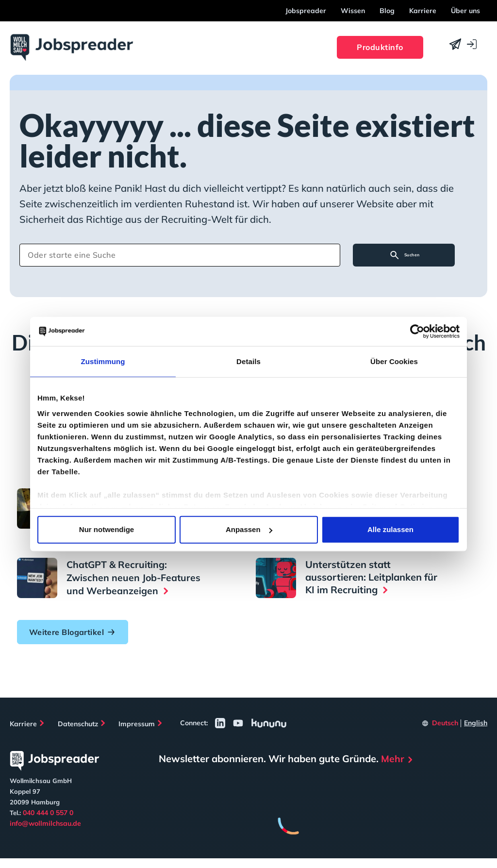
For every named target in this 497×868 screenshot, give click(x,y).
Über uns (465, 11)
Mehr (393, 768)
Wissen (353, 11)
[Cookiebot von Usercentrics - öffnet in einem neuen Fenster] (417, 332)
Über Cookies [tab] (394, 361)
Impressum (142, 732)
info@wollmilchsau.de (45, 833)
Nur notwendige (107, 529)
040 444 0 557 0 (48, 822)
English (476, 732)
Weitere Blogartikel (75, 640)
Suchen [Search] (408, 257)
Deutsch (445, 732)
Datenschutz (80, 732)
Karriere (423, 11)
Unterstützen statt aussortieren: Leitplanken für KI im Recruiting (371, 575)
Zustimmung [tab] (103, 361)
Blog (387, 11)
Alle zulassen (390, 529)
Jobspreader (306, 11)
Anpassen (249, 529)
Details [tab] (248, 361)
